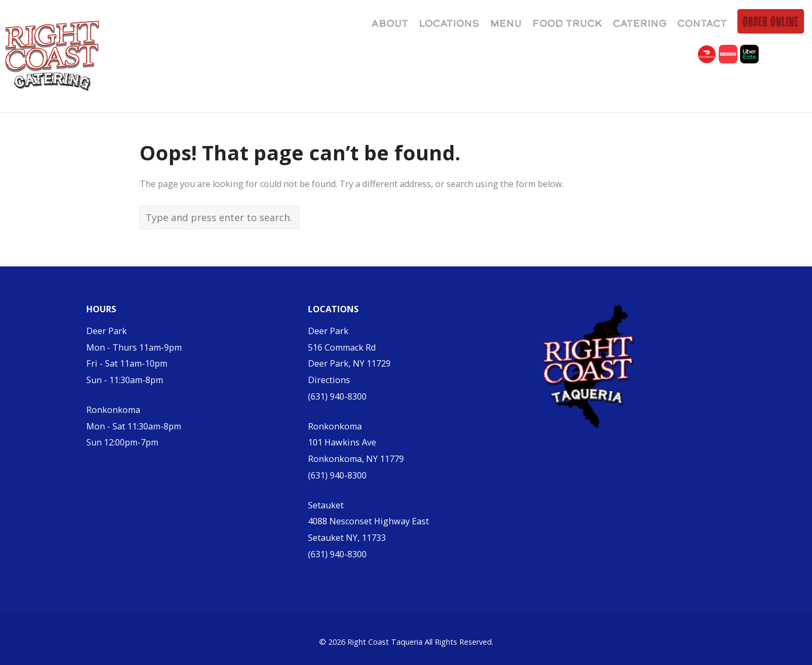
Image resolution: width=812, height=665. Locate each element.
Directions (329, 380)
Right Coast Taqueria (385, 642)
